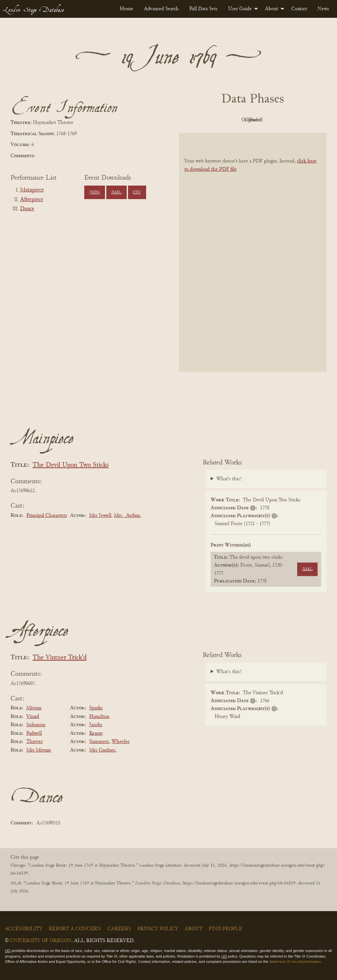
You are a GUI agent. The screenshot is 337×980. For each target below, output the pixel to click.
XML (116, 193)
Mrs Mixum (39, 750)
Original (233, 120)
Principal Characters (47, 516)
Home (127, 9)
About (272, 9)
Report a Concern (75, 929)
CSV (137, 193)
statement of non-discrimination (295, 962)
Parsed (305, 120)
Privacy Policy (158, 929)
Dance (27, 209)
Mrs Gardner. (103, 750)
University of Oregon (41, 941)
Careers (119, 929)
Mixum (34, 708)
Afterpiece (32, 200)
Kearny (96, 733)
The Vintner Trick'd (60, 658)
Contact (299, 9)
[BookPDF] (253, 252)
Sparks (96, 708)
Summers (99, 742)
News (323, 9)
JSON (94, 193)
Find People (225, 929)
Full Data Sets (203, 9)
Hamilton (99, 717)
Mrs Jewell (100, 516)
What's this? (229, 479)
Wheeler (120, 742)
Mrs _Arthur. (128, 516)
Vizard (33, 717)
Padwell (34, 733)
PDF (197, 120)
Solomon (36, 725)
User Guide (240, 9)
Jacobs (96, 725)
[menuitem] (127, 9)
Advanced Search (161, 9)
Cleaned (269, 120)
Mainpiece (32, 190)
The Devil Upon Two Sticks (71, 465)
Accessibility (24, 929)
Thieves (35, 742)
